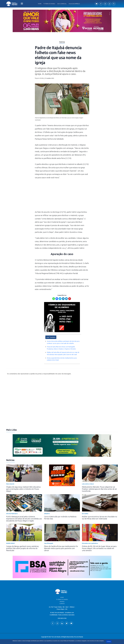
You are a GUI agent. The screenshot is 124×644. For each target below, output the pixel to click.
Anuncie (62, 602)
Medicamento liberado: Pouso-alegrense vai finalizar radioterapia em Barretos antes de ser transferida (100, 489)
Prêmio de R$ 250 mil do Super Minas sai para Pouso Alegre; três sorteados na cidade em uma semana (99, 548)
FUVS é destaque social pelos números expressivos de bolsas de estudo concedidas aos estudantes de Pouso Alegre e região (24, 519)
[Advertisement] (62, 196)
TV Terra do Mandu (62, 599)
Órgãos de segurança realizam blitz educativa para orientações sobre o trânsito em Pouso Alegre (23, 489)
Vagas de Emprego (74, 4)
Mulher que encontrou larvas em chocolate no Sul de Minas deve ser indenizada (100, 518)
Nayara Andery (40, 78)
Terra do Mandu (78, 637)
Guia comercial (62, 4)
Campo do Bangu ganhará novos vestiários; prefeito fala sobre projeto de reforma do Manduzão (23, 548)
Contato (62, 604)
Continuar (109, 642)
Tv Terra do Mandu (49, 4)
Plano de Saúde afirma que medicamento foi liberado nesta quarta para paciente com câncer (61, 548)
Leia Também (51, 337)
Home (40, 4)
